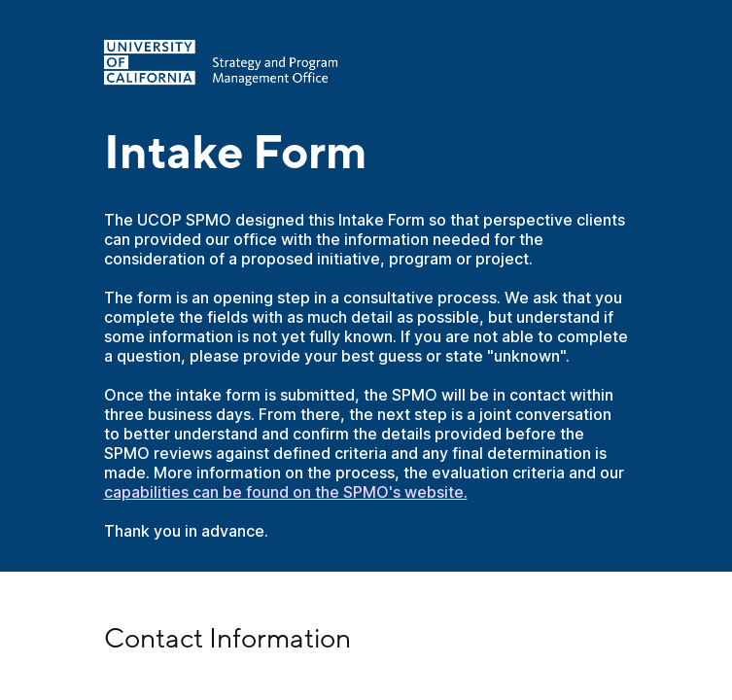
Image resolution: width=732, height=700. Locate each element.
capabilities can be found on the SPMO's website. (286, 492)
